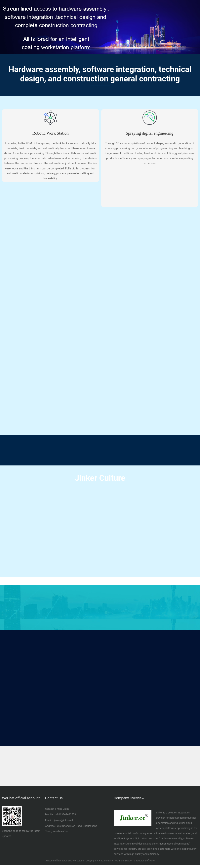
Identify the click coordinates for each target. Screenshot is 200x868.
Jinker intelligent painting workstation (65, 861)
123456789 (107, 861)
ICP (98, 861)
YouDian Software (145, 861)
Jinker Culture (100, 478)
